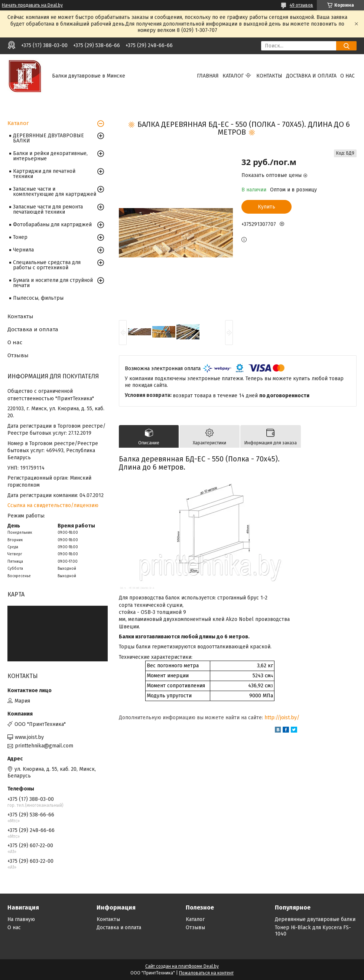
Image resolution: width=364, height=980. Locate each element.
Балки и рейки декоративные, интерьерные (50, 156)
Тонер (20, 237)
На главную (21, 919)
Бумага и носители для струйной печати (53, 283)
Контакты (269, 76)
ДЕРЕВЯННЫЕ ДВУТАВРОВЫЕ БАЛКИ (48, 138)
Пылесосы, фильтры (38, 298)
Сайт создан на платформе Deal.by (182, 966)
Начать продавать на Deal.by (32, 5)
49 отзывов (301, 5)
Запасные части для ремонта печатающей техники (48, 209)
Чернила (23, 250)
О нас (347, 76)
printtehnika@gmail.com (44, 746)
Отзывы (18, 355)
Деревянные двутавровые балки (315, 919)
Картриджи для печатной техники (44, 174)
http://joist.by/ (282, 718)
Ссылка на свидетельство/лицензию (53, 505)
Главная (208, 76)
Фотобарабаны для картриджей (52, 225)
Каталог (233, 76)
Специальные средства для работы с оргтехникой (47, 265)
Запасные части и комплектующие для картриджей (55, 192)
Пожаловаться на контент (206, 973)
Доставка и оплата (311, 76)
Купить (266, 207)
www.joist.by (29, 737)
